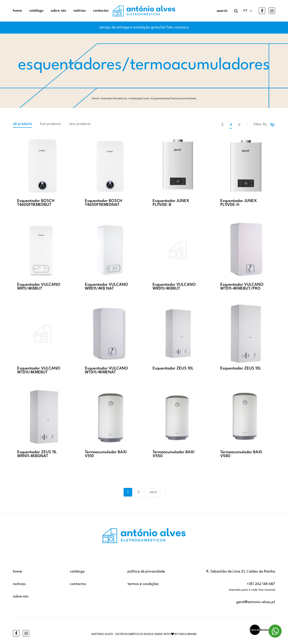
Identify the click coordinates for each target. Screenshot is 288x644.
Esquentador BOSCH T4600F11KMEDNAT (104, 203)
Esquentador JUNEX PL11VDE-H (239, 203)
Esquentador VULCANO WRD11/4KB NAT (106, 287)
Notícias (80, 11)
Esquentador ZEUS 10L (173, 368)
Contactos (101, 11)
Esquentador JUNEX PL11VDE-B (171, 203)
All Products (22, 124)
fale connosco (178, 27)
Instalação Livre (139, 98)
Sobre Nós (58, 11)
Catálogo (36, 11)
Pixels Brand (188, 634)
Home (17, 11)
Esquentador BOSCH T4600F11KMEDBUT (36, 203)
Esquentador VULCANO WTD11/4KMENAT (106, 370)
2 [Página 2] (139, 492)
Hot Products (51, 124)
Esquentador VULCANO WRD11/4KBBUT (174, 287)
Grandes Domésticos (114, 98)
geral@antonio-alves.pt (256, 602)
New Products (80, 124)
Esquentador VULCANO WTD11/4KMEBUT (39, 370)
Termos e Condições (143, 584)
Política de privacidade (146, 572)
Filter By (264, 124)
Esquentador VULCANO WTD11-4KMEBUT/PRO (242, 287)
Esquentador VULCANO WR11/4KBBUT (39, 287)
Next (155, 492)
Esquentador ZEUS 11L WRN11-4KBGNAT (37, 454)
